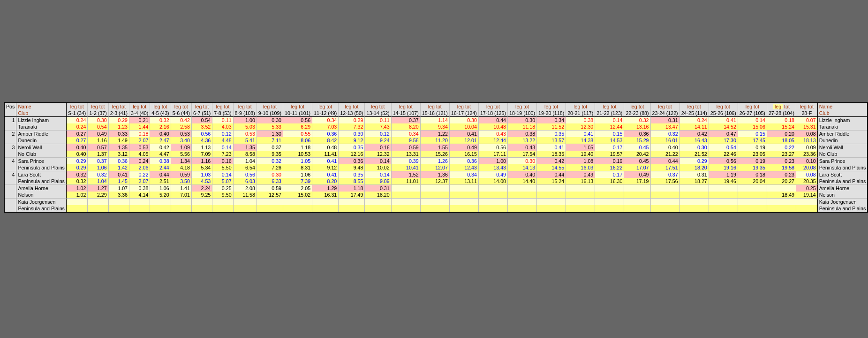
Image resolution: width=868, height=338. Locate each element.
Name (24, 107)
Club (23, 113)
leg (74, 107)
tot (81, 107)
